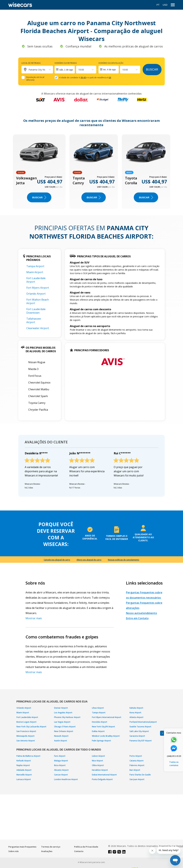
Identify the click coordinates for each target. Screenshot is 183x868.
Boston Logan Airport (26, 722)
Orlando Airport (36, 294)
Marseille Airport (24, 775)
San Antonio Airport (26, 741)
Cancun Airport (61, 775)
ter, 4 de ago (110, 70)
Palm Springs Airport (101, 741)
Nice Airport (97, 761)
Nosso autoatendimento (141, 613)
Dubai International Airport (104, 775)
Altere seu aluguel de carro (89, 560)
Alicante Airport (61, 770)
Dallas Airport (98, 731)
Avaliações (47, 851)
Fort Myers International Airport (107, 717)
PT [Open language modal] (158, 5)
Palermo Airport (137, 765)
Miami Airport (35, 272)
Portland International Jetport (143, 722)
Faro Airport (60, 756)
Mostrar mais (34, 618)
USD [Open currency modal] (165, 5)
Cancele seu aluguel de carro (57, 560)
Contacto (79, 851)
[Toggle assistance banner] (162, 733)
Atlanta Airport (136, 717)
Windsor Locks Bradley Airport (106, 736)
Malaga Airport (61, 761)
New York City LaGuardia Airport (31, 727)
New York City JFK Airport (103, 727)
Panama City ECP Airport (141, 741)
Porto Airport (136, 756)
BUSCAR (39, 197)
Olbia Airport (98, 765)
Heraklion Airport (100, 770)
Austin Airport (61, 741)
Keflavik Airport (24, 761)
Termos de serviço (51, 847)
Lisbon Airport (98, 756)
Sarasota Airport (137, 736)
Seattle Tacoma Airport (140, 727)
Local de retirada (31, 63)
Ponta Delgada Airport (102, 779)
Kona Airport (135, 713)
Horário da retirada (66, 63)
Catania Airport (137, 761)
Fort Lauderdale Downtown (36, 311)
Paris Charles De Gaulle (140, 775)
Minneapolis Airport (26, 736)
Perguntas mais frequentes (22, 847)
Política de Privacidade (86, 847)
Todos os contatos (174, 764)
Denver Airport (61, 708)
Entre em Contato (137, 618)
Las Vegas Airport (62, 722)
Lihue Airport (98, 708)
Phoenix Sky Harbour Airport (67, 717)
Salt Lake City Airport (139, 731)
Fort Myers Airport (38, 288)
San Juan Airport (137, 779)
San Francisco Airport (26, 731)
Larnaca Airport (24, 779)
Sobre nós (13, 851)
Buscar (152, 70)
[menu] (173, 5)
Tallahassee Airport (34, 320)
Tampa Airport (35, 266)
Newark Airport (61, 736)
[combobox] (79, 70)
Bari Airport (135, 770)
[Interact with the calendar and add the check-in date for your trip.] (65, 70)
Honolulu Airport (100, 722)
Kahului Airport (136, 708)
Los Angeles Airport (63, 713)
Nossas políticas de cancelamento (124, 560)
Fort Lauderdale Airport (27, 717)
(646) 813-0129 (174, 756)
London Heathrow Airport (66, 779)
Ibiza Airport (60, 765)
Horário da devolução (111, 63)
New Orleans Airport (64, 731)
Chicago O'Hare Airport (65, 727)
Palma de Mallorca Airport (28, 756)
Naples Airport (23, 765)
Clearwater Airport (38, 328)
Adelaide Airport (24, 770)
